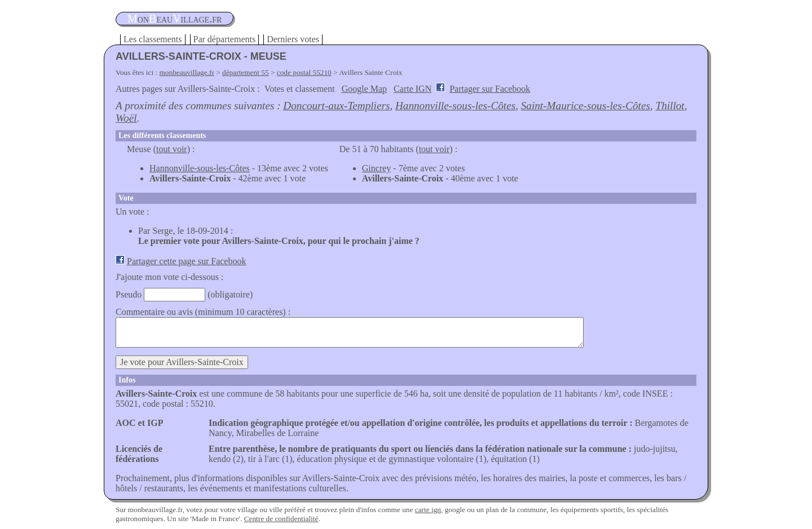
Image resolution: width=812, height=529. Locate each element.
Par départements (225, 39)
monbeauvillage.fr (187, 72)
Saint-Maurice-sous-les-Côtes (586, 106)
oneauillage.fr (175, 19)
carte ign (428, 510)
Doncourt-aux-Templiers (336, 106)
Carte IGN (412, 89)
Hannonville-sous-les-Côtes (455, 106)
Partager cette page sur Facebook (186, 261)
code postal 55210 (304, 72)
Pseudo (129, 294)
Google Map (364, 89)
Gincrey (377, 168)
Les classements (153, 39)
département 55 (246, 72)
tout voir (172, 149)
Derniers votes (293, 39)
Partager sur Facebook (490, 89)
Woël (126, 118)
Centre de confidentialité (281, 519)
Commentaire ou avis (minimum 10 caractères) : (203, 312)
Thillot (670, 106)
